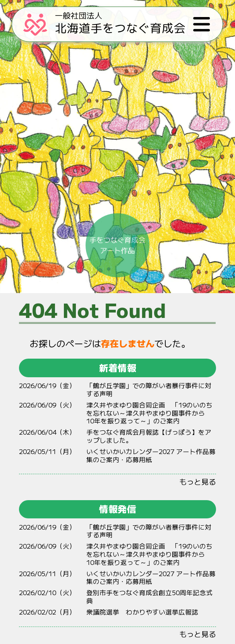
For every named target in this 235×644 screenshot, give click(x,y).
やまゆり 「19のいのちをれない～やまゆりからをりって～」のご (149, 413)
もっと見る (198, 481)
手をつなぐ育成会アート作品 (117, 225)
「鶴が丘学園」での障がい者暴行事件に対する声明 (149, 389)
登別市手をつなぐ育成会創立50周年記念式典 (149, 597)
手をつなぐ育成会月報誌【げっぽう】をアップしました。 (149, 436)
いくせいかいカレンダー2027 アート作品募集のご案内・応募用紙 (151, 455)
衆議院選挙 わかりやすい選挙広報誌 (142, 612)
